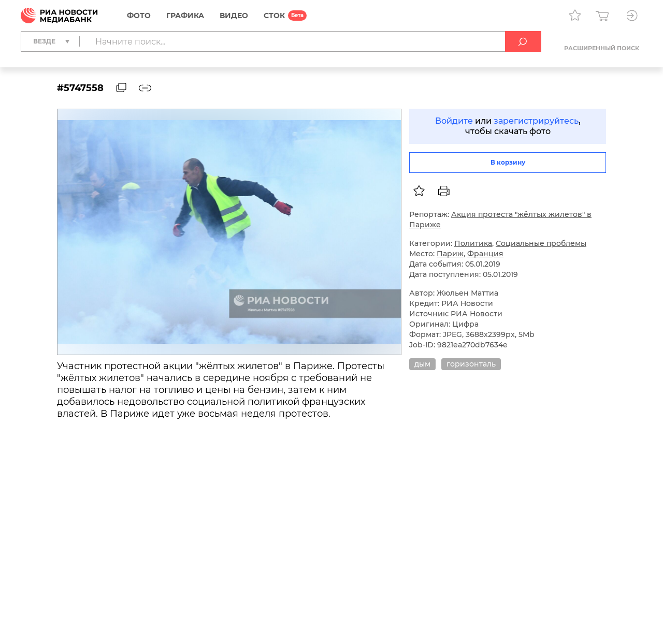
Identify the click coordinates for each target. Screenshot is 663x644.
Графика (185, 16)
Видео (234, 16)
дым (422, 364)
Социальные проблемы (541, 243)
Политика (473, 243)
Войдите (454, 121)
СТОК (274, 16)
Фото (139, 16)
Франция (485, 254)
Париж (450, 254)
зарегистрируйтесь (536, 121)
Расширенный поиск (602, 48)
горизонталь (471, 364)
